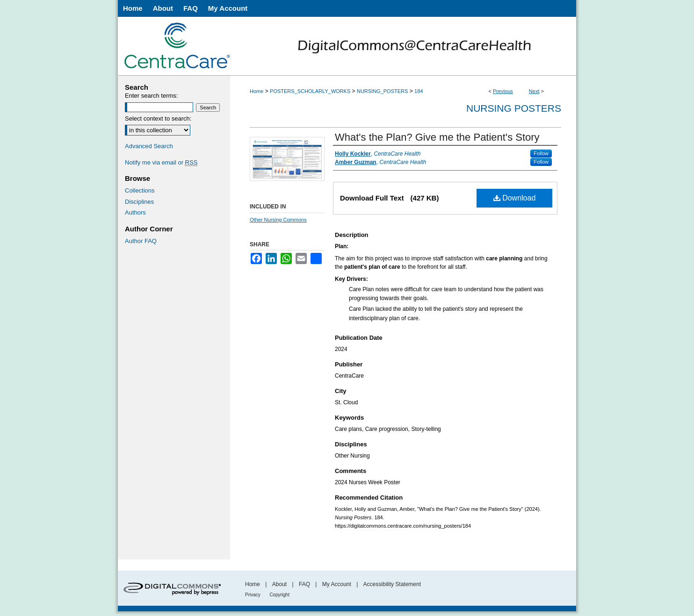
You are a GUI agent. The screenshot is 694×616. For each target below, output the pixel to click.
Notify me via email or (161, 163)
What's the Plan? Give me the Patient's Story (437, 137)
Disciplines (139, 202)
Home (257, 91)
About (279, 584)
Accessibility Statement (392, 584)
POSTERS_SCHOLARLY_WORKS (310, 91)
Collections (140, 190)
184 (419, 91)
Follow (541, 153)
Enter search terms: (151, 96)
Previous (503, 91)
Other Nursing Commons (278, 220)
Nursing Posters (514, 108)
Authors (135, 212)
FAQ (304, 584)
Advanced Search (149, 146)
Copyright (279, 595)
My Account (337, 584)
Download (515, 198)
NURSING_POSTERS (382, 91)
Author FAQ (141, 241)
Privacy (253, 595)
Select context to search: (158, 118)
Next (534, 91)
